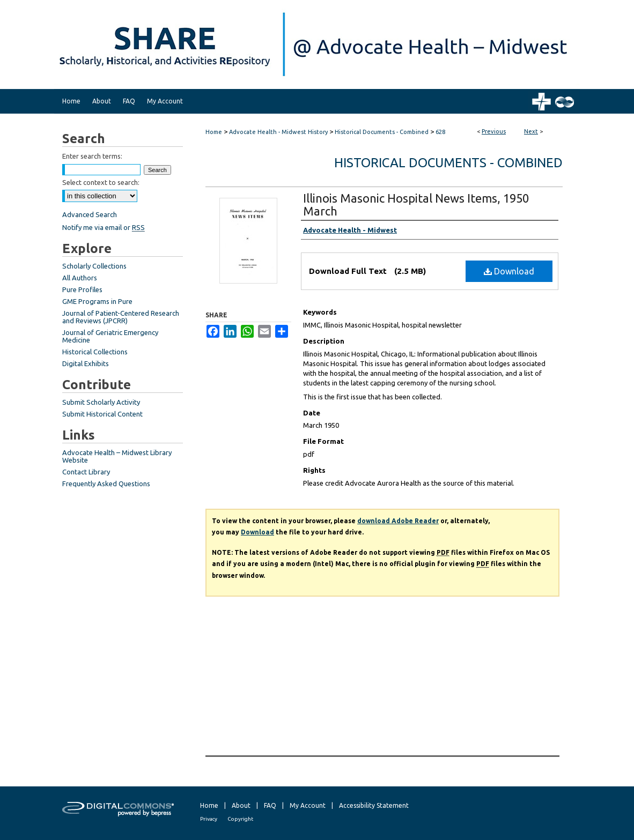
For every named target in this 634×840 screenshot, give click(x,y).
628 (440, 132)
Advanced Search (90, 214)
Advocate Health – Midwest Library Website (117, 456)
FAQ (270, 805)
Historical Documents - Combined (382, 132)
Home (214, 132)
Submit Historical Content (102, 414)
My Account (308, 805)
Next (531, 131)
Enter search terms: (92, 156)
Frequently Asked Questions (106, 484)
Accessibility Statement (374, 805)
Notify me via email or (104, 227)
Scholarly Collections (94, 266)
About (241, 805)
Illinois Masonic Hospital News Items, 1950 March (416, 205)
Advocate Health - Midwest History (278, 132)
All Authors (80, 278)
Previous (494, 131)
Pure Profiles (82, 289)
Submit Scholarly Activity (101, 402)
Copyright (240, 819)
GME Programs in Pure (97, 301)
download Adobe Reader (398, 521)
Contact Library (86, 472)
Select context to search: (101, 182)
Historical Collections (95, 352)
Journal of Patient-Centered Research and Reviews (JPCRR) (121, 317)
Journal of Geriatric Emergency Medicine (110, 336)
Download (509, 271)
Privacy (209, 819)
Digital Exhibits (86, 363)
